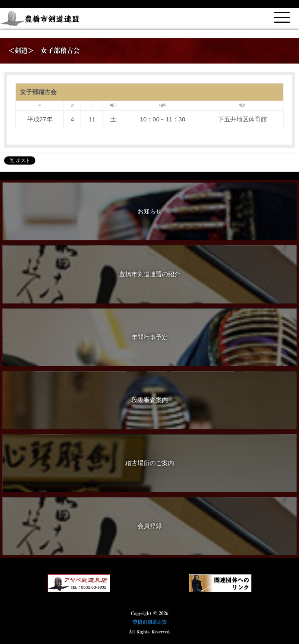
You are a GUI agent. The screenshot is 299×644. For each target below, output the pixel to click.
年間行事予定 (150, 337)
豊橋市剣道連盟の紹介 (150, 274)
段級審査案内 (150, 400)
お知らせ (150, 211)
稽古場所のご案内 (150, 463)
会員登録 (150, 526)
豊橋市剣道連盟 (150, 622)
